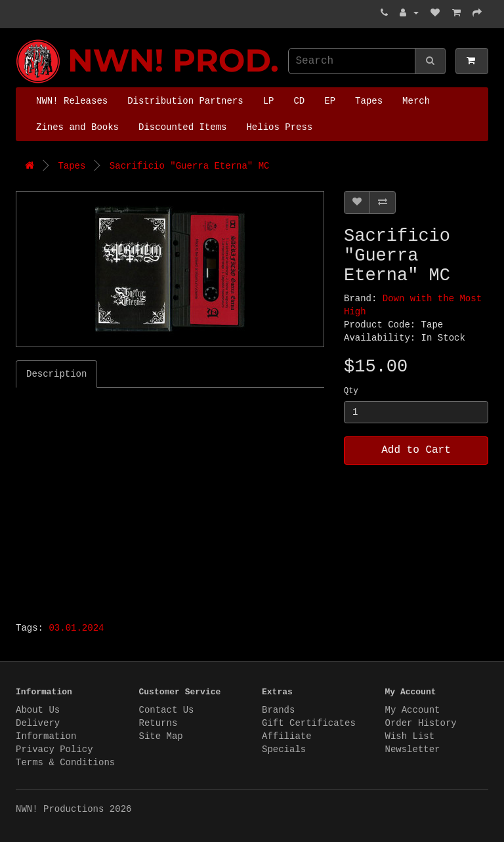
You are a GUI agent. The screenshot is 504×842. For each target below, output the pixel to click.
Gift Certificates (309, 723)
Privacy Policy (54, 749)
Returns (158, 723)
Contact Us (167, 710)
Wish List (410, 736)
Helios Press (279, 127)
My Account (413, 710)
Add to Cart (416, 450)
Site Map (161, 736)
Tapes (369, 101)
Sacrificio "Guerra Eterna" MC (190, 166)
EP (330, 101)
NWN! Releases (72, 101)
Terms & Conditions (65, 763)
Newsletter (413, 749)
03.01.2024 (76, 628)
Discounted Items (182, 127)
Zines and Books (77, 127)
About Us (38, 710)
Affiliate (287, 736)
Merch (416, 101)
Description (56, 374)
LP (269, 101)
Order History (421, 723)
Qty (351, 391)
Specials (284, 749)
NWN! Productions (19, 40)
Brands (278, 710)
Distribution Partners (185, 101)
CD (299, 101)
